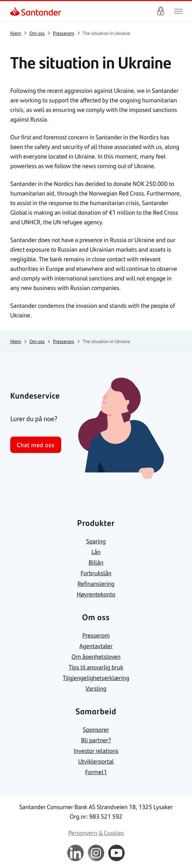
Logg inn (161, 11)
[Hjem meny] (178, 11)
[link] (16, 11)
